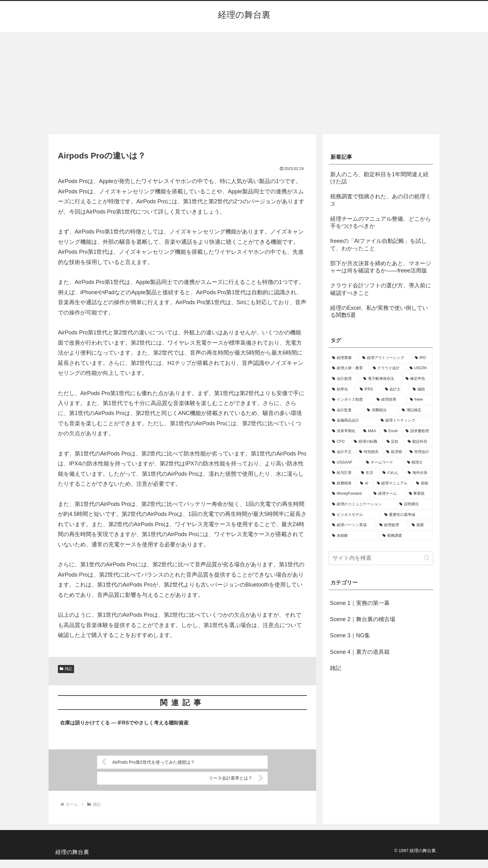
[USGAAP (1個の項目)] (346, 463)
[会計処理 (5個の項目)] (344, 379)
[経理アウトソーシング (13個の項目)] (385, 358)
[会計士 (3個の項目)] (395, 389)
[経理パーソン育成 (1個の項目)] (352, 525)
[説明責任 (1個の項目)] (415, 504)
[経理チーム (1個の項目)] (388, 494)
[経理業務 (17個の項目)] (344, 358)
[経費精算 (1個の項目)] (343, 484)
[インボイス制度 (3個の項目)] (351, 400)
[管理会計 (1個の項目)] (420, 452)
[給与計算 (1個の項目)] (343, 473)
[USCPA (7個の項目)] (420, 368)
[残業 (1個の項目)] (421, 525)
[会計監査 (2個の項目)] (346, 410)
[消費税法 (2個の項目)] (381, 410)
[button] (427, 558)
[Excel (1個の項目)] (391, 431)
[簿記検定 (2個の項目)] (416, 410)
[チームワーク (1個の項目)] (383, 463)
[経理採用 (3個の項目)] (390, 400)
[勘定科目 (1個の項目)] (419, 442)
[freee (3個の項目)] (420, 400)
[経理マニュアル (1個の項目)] (393, 484)
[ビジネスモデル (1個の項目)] (355, 515)
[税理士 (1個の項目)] (418, 463)
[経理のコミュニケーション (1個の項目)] (362, 504)
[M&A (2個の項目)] (370, 431)
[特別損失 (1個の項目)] (369, 452)
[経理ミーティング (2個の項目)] (405, 421)
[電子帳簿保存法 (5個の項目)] (381, 379)
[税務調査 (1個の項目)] (406, 536)
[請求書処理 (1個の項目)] (418, 431)
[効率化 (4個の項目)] (343, 389)
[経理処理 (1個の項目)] (392, 525)
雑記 (66, 669)
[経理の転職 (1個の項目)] (367, 442)
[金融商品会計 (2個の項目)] (353, 421)
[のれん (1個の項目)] (392, 473)
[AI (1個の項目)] (365, 484)
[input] (381, 558)
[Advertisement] (244, 83)
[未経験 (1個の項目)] (354, 536)
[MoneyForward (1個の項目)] (349, 494)
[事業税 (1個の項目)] (419, 494)
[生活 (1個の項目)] (368, 473)
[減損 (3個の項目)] (421, 389)
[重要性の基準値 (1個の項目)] (407, 515)
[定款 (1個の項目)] (394, 442)
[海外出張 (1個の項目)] (419, 473)
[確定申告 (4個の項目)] (418, 379)
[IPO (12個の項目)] (422, 358)
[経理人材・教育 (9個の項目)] (349, 368)
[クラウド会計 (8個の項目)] (388, 368)
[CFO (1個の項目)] (340, 442)
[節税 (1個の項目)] (423, 484)
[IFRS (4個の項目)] (369, 389)
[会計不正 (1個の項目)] (342, 452)
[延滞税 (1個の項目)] (394, 452)
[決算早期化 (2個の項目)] (344, 431)
